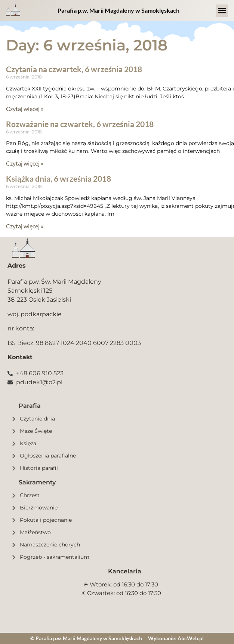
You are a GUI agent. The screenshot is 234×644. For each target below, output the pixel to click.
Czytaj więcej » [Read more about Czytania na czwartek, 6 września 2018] (25, 109)
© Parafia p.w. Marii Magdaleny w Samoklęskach (86, 638)
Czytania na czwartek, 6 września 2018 (74, 69)
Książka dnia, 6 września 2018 (59, 178)
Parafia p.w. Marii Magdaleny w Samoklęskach (118, 10)
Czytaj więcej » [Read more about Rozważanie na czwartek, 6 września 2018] (25, 163)
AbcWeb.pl (191, 638)
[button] (222, 11)
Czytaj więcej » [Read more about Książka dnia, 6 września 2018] (25, 226)
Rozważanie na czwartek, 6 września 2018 (80, 124)
